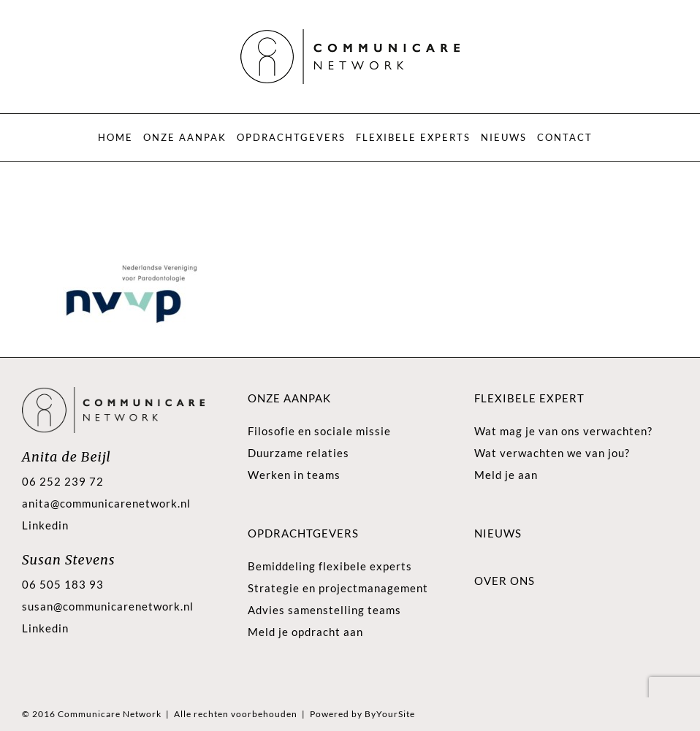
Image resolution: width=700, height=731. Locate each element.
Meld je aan (506, 475)
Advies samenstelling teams (324, 610)
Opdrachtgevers (303, 533)
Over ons (505, 581)
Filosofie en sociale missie (319, 431)
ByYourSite (390, 714)
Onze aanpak (289, 398)
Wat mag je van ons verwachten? (563, 431)
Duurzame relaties (298, 453)
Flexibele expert (529, 398)
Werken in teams (294, 475)
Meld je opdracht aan (305, 632)
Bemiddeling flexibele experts (330, 566)
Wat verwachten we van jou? (552, 453)
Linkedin (45, 525)
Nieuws (498, 533)
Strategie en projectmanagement (338, 588)
